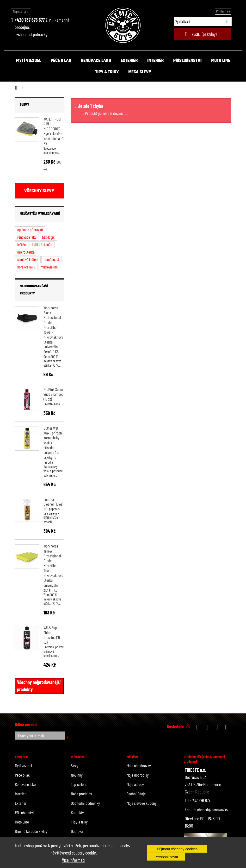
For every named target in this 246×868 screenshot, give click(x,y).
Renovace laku (96, 61)
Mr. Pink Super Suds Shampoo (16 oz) (53, 394)
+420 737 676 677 (30, 20)
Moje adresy (135, 784)
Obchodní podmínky (85, 803)
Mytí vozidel (29, 61)
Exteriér (129, 61)
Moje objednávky (139, 766)
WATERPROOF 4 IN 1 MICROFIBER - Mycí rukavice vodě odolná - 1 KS (53, 131)
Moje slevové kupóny (142, 803)
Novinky (77, 775)
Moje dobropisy (138, 775)
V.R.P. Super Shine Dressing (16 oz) (52, 635)
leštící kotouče (42, 244)
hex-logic (48, 237)
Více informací (74, 860)
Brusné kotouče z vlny (31, 831)
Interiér (155, 61)
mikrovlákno (49, 267)
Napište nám (21, 11)
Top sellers (79, 784)
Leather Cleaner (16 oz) (53, 502)
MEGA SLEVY (140, 72)
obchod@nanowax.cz (213, 810)
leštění (22, 244)
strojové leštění (28, 259)
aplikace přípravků (30, 230)
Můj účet (132, 757)
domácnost (51, 259)
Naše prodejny (81, 794)
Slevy (24, 105)
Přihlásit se (223, 11)
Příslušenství (187, 61)
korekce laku (26, 267)
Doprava (77, 831)
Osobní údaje (136, 794)
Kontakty (77, 812)
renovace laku (27, 237)
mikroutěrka (26, 252)
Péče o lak (61, 61)
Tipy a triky (107, 72)
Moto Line (221, 61)
